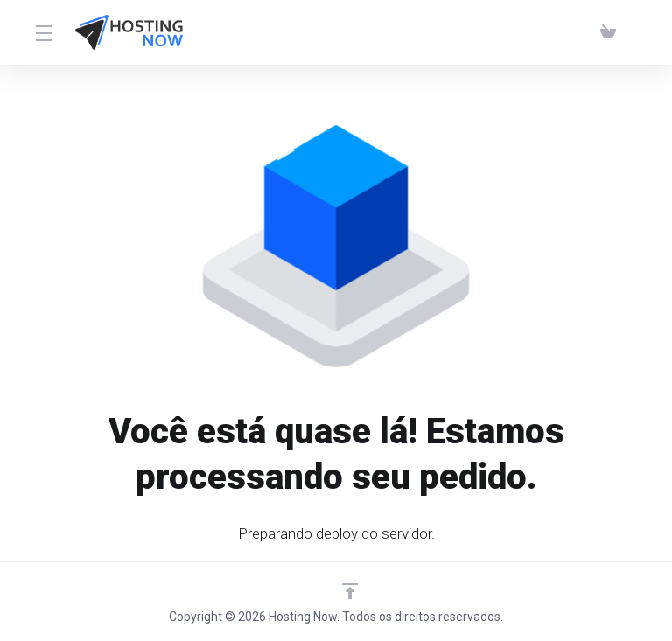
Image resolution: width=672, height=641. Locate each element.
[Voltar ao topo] (350, 591)
